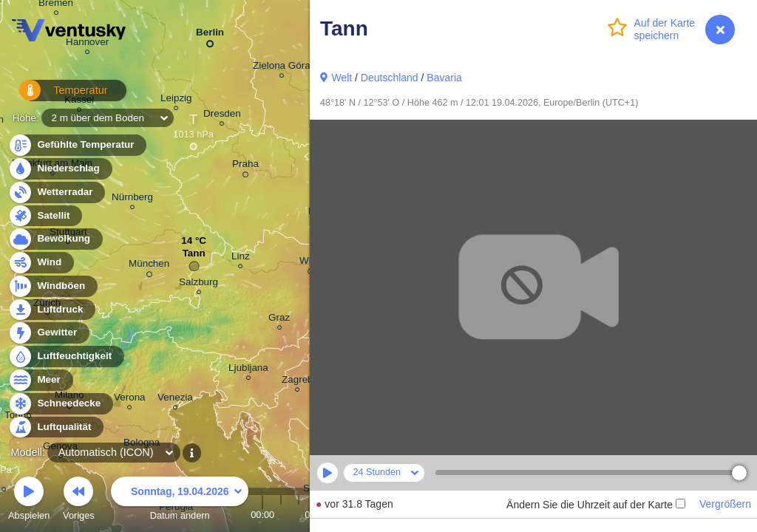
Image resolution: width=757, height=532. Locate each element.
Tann (194, 257)
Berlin (210, 35)
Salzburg (198, 284)
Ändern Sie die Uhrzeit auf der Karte (596, 505)
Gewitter (48, 333)
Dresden (222, 116)
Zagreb (298, 382)
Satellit (45, 216)
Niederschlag (60, 169)
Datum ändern (180, 501)
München (149, 266)
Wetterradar (57, 192)
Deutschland (390, 78)
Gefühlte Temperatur (77, 145)
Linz (241, 258)
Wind (41, 263)
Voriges (79, 501)
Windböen (52, 286)
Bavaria (444, 78)
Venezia (175, 399)
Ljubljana (248, 370)
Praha (245, 166)
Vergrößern (725, 504)
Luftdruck (51, 310)
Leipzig (176, 100)
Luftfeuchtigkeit (66, 357)
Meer (40, 380)
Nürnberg (132, 199)
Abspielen (29, 501)
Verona (130, 399)
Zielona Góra (282, 68)
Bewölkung (55, 239)
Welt (342, 78)
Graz (279, 320)
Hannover (87, 44)
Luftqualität (56, 427)
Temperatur (55, 96)
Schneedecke (60, 404)
